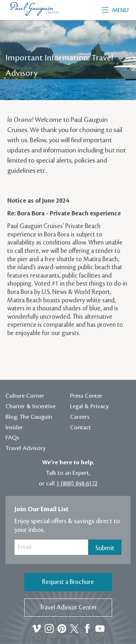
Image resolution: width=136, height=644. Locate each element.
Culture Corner (25, 396)
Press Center (86, 396)
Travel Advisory (26, 448)
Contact (81, 428)
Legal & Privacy (89, 406)
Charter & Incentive (30, 406)
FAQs (12, 438)
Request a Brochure (68, 582)
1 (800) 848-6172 (77, 484)
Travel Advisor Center (68, 607)
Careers (80, 417)
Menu (115, 10)
